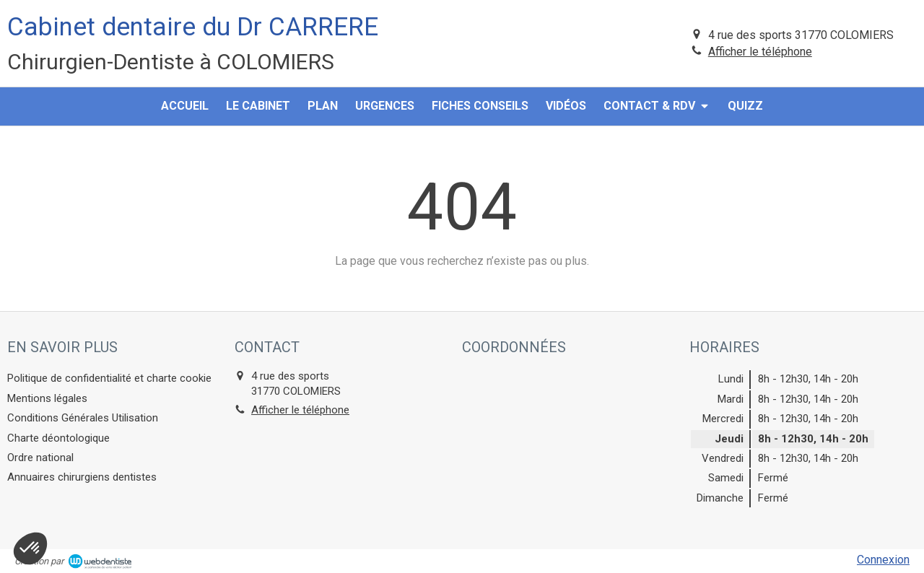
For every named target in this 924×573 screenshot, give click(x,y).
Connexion (883, 560)
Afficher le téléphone (760, 52)
